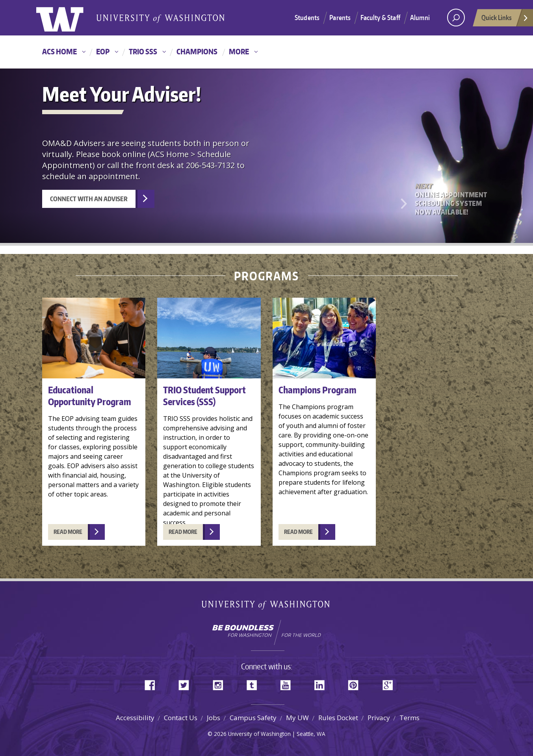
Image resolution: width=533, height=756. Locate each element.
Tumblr (254, 683)
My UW (297, 718)
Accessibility (135, 718)
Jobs (214, 718)
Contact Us (181, 718)
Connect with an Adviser (89, 199)
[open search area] (456, 18)
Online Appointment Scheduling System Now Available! (452, 199)
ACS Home (59, 51)
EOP (103, 51)
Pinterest (356, 683)
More (239, 51)
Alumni (420, 17)
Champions (197, 51)
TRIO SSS (143, 51)
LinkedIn (322, 683)
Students (307, 17)
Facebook (153, 683)
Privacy (379, 718)
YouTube (288, 683)
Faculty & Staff (380, 17)
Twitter (187, 683)
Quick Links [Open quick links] (505, 20)
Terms (409, 718)
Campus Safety (253, 718)
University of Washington (68, 18)
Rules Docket (338, 718)
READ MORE (68, 532)
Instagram (221, 683)
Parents (340, 17)
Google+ (390, 683)
